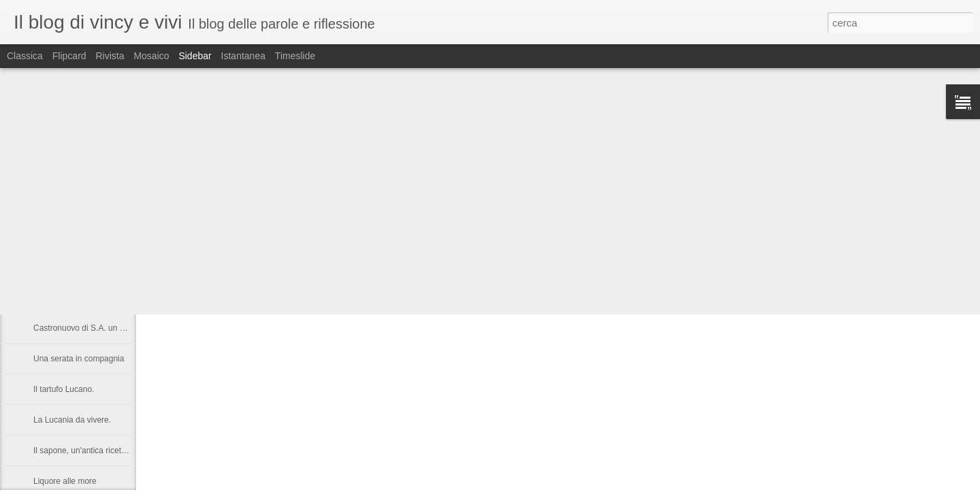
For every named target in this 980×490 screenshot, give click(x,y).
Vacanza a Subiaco (68, 236)
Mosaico (151, 56)
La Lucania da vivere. (72, 420)
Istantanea (243, 56)
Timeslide (295, 56)
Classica (25, 56)
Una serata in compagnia (79, 359)
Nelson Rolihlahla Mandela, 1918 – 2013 (107, 297)
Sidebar (195, 56)
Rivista (110, 56)
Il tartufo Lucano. (64, 389)
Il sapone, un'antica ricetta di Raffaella (102, 451)
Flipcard (69, 56)
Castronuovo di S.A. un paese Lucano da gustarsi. (125, 328)
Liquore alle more (65, 481)
